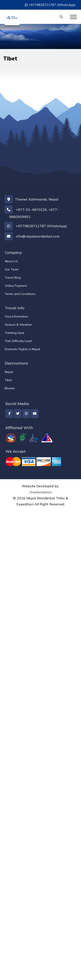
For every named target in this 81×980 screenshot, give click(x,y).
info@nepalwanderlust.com (38, 236)
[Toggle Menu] (73, 17)
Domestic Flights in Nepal (22, 349)
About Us (11, 261)
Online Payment (16, 286)
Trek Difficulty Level (18, 341)
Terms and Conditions (20, 294)
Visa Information (16, 316)
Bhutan (10, 388)
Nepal (9, 372)
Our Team (12, 269)
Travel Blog (13, 278)
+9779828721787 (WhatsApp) (52, 5)
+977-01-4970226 (31, 210)
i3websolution (40, 492)
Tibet (8, 380)
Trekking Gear (15, 333)
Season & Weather (18, 325)
